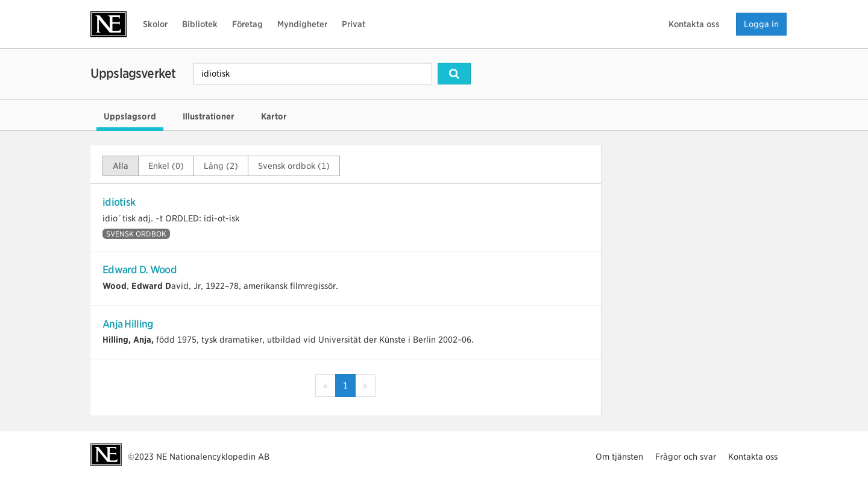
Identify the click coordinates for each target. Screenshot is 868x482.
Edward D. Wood (140, 270)
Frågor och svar (686, 457)
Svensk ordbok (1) (294, 166)
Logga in (761, 24)
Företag (247, 24)
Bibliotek (200, 24)
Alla (121, 166)
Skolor (155, 24)
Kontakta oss (694, 24)
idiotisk (119, 202)
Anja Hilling (128, 324)
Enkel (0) (166, 166)
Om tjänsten (619, 457)
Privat (354, 24)
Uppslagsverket (133, 73)
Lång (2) (221, 166)
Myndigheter (302, 24)
